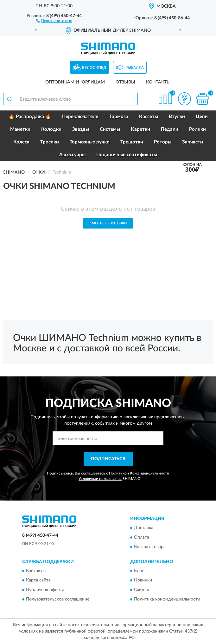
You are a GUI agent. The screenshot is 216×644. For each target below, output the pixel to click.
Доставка (144, 528)
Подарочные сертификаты (127, 155)
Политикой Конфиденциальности (139, 473)
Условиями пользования (100, 479)
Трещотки (132, 142)
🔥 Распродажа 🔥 (30, 117)
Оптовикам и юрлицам (75, 82)
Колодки (51, 129)
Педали (170, 129)
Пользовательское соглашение (58, 600)
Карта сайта (38, 581)
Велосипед (94, 68)
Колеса (21, 142)
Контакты (158, 82)
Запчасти (193, 142)
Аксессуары (72, 155)
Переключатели (80, 117)
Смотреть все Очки (108, 223)
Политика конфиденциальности (167, 600)
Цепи (202, 117)
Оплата (142, 537)
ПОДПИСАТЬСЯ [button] (108, 459)
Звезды (81, 129)
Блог (139, 571)
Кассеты (149, 117)
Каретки (140, 129)
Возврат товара (150, 547)
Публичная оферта (45, 590)
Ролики (197, 129)
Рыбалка (135, 68)
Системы (110, 129)
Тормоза (119, 117)
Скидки (142, 590)
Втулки (177, 117)
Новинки (143, 581)
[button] (54, 20)
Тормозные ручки (90, 142)
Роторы (163, 142)
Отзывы (125, 82)
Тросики (50, 142)
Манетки (20, 129)
